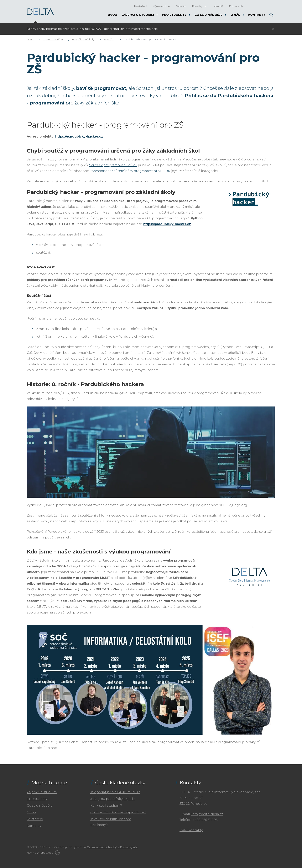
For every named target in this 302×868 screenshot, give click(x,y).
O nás (31, 812)
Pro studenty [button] (175, 15)
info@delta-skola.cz (207, 814)
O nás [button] (236, 15)
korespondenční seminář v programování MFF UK (130, 171)
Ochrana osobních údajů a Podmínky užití (113, 847)
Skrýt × (273, 29)
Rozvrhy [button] (198, 6)
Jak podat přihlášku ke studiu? (115, 792)
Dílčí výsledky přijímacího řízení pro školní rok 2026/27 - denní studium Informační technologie (92, 29)
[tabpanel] (127, 29)
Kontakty (34, 826)
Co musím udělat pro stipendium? (118, 812)
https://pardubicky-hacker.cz (79, 136)
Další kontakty (191, 830)
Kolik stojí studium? (106, 806)
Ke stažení (35, 819)
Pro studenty (37, 799)
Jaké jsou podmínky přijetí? (112, 799)
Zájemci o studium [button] (138, 15)
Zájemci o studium (42, 792)
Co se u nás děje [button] (209, 15)
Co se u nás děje (40, 806)
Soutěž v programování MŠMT (113, 165)
